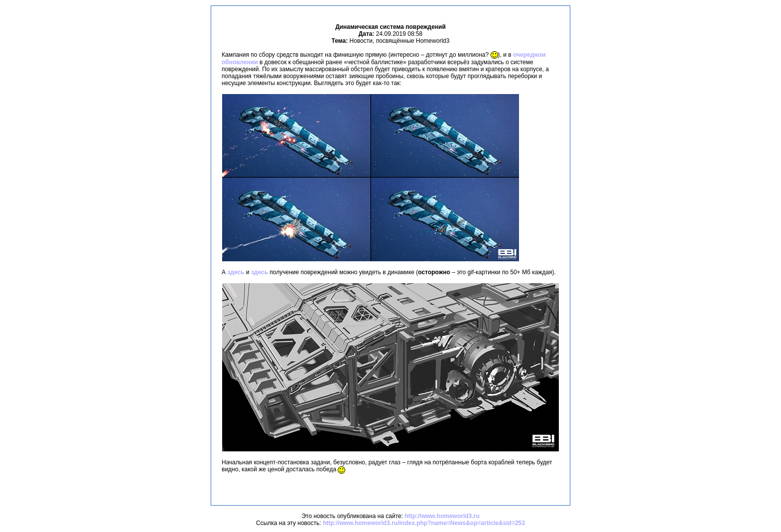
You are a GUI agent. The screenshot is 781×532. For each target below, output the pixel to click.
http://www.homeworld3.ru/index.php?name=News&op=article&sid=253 (424, 523)
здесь (236, 272)
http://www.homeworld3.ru (442, 516)
